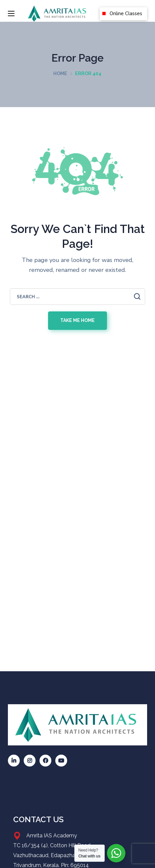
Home (60, 73)
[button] (123, 14)
